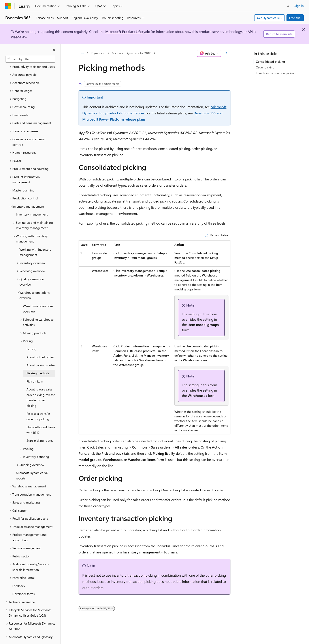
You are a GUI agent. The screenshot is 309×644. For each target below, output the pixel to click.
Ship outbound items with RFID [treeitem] (41, 418)
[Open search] (288, 6)
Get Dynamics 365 (270, 18)
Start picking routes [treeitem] (40, 428)
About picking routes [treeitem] (41, 353)
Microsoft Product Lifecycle (128, 31)
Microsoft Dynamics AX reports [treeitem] (32, 463)
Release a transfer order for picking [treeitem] (38, 404)
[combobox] (30, 59)
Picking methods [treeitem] (38, 361)
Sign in (299, 6)
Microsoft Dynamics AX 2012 (131, 53)
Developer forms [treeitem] (24, 582)
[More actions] (227, 53)
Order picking (265, 67)
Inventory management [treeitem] (32, 202)
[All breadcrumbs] (82, 53)
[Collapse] (54, 50)
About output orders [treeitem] (41, 345)
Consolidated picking (270, 62)
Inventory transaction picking (276, 73)
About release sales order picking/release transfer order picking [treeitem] (41, 385)
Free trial (295, 18)
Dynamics (98, 53)
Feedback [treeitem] (19, 574)
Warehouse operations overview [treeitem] (38, 297)
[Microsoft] (8, 6)
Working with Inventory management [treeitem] (35, 240)
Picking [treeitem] (31, 337)
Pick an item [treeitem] (35, 369)
